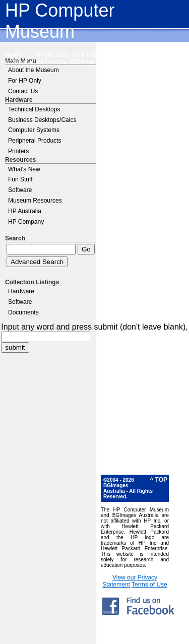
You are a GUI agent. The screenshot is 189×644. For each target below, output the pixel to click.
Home (13, 55)
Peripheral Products (35, 141)
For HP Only (25, 81)
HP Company (26, 222)
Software (20, 190)
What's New (24, 169)
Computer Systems (34, 130)
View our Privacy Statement (130, 581)
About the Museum (34, 70)
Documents (23, 312)
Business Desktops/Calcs (42, 120)
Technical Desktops (34, 109)
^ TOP (159, 480)
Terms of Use (149, 585)
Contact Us (23, 91)
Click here (84, 62)
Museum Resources (35, 201)
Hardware (21, 291)
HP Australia (25, 211)
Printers (18, 151)
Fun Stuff (20, 179)
